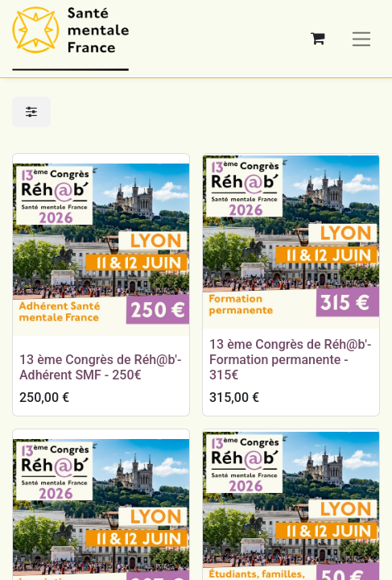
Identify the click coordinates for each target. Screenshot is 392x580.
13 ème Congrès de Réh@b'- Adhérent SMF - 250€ (100, 367)
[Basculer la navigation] (362, 38)
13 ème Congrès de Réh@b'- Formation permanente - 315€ (290, 360)
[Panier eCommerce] (318, 39)
